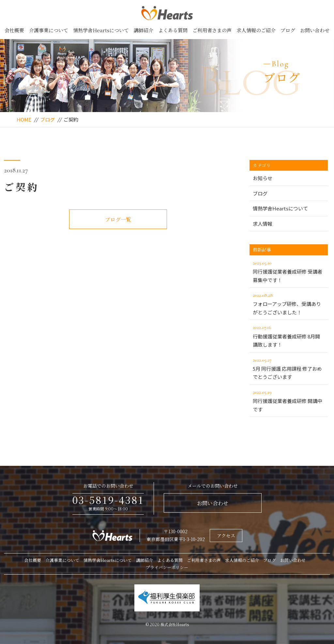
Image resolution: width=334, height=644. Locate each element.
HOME (24, 119)
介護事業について (49, 30)
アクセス (226, 536)
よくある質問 (173, 30)
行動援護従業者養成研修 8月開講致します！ (289, 336)
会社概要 (14, 30)
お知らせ (263, 178)
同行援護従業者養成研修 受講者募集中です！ (289, 271)
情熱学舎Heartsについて (101, 30)
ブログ (288, 30)
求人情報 (263, 224)
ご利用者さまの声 (212, 30)
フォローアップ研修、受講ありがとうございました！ (289, 303)
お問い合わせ (315, 30)
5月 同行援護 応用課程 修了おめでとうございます (289, 368)
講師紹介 (144, 30)
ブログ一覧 (118, 219)
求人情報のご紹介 (256, 30)
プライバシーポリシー (167, 567)
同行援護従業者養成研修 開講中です (289, 400)
